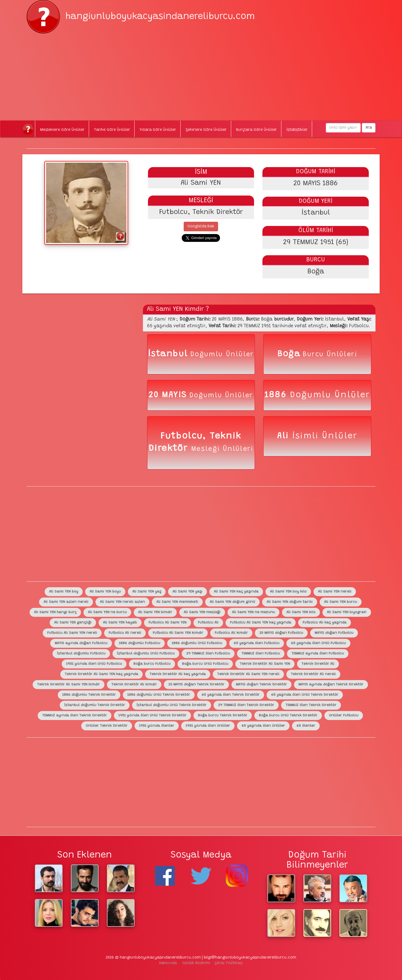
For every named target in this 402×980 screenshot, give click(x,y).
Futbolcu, (185, 436)
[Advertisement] (201, 73)
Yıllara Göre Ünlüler (158, 130)
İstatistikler (297, 130)
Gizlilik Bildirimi (196, 963)
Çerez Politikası (229, 963)
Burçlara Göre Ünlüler (257, 130)
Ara (369, 128)
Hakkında (168, 963)
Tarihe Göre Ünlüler (112, 130)
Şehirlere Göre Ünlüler (206, 130)
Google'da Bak (201, 227)
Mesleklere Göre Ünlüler (62, 130)
